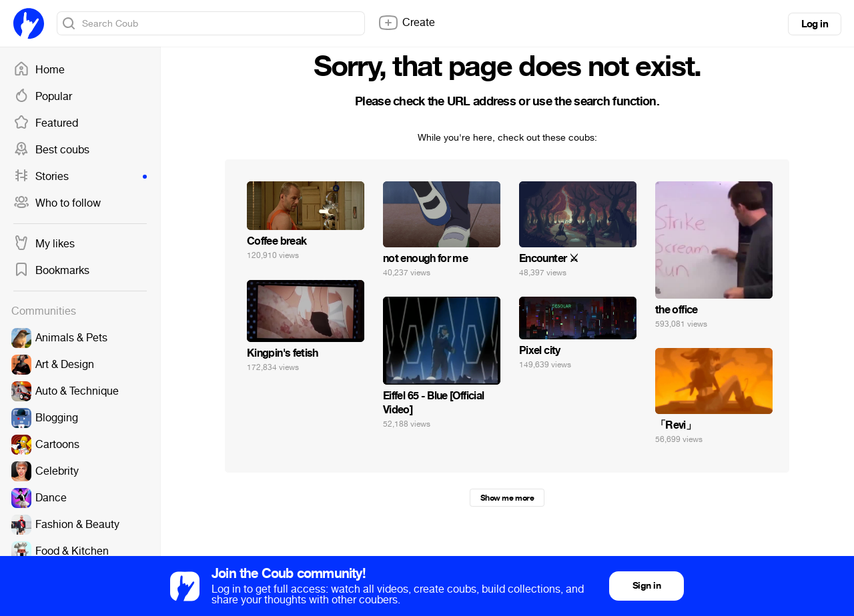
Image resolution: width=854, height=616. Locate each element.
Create (406, 23)
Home (39, 70)
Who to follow (57, 203)
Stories (80, 177)
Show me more (507, 498)
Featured (46, 123)
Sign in (647, 586)
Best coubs (51, 150)
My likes (44, 244)
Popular (43, 97)
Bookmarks (51, 271)
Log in (815, 24)
